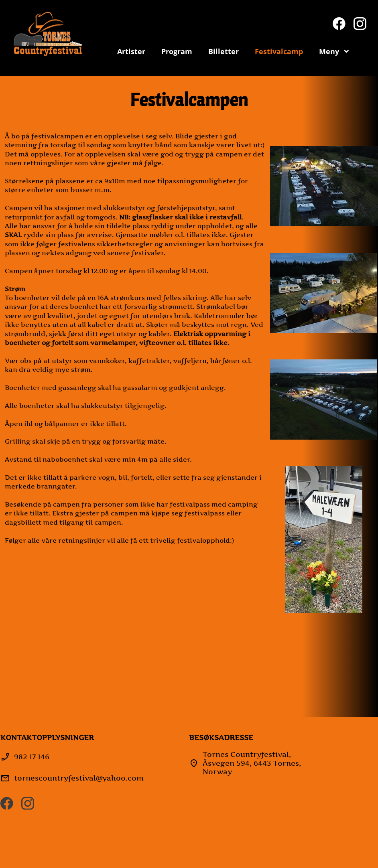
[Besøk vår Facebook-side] (339, 24)
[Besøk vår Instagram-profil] (360, 24)
